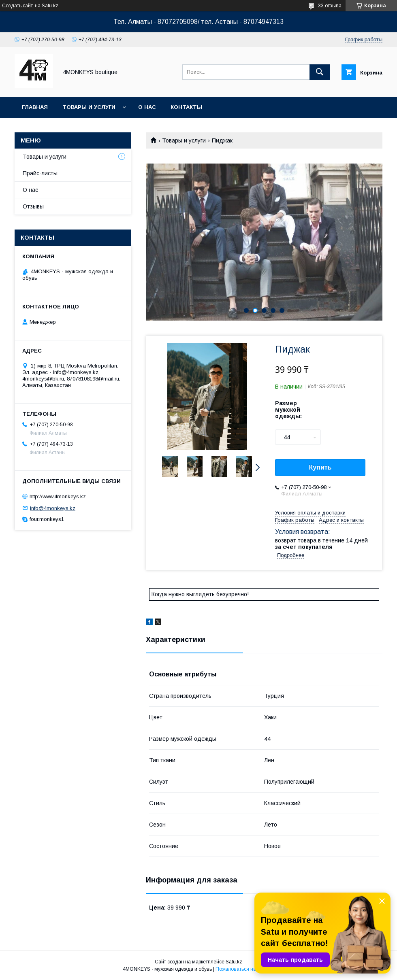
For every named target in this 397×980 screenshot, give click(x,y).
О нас (147, 107)
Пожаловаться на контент (245, 969)
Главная (35, 107)
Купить (320, 467)
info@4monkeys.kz (53, 508)
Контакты (186, 107)
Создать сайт (17, 6)
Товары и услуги (89, 107)
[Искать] (320, 72)
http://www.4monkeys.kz (58, 496)
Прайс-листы (40, 173)
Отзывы (33, 206)
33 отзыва (330, 6)
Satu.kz (234, 962)
